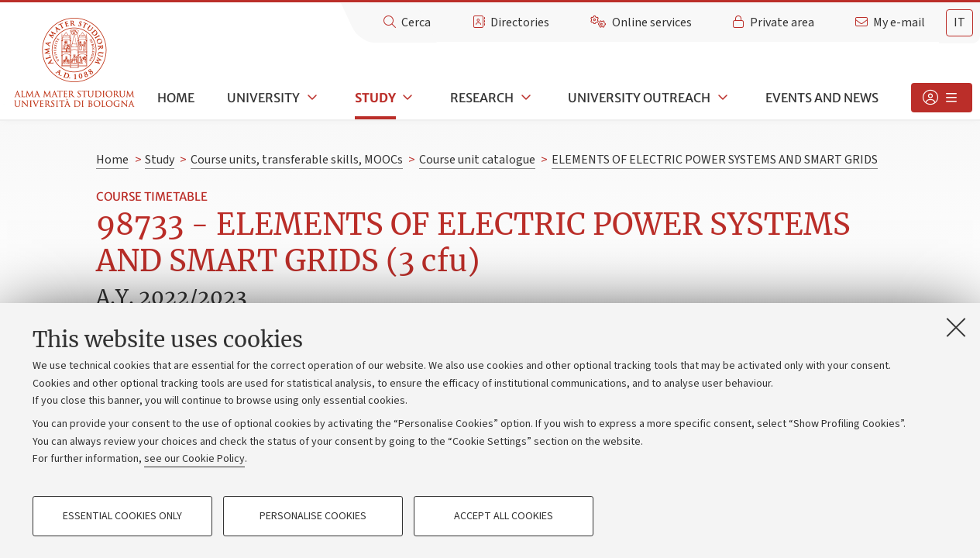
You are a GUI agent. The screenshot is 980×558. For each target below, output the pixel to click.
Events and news (822, 98)
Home (176, 98)
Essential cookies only (122, 516)
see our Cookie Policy (194, 459)
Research (482, 98)
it (959, 22)
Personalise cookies (313, 516)
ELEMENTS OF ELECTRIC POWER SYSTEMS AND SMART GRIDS (715, 160)
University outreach (639, 98)
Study (375, 98)
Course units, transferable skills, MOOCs (297, 160)
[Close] (956, 327)
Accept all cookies (504, 516)
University (263, 98)
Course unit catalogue (477, 160)
